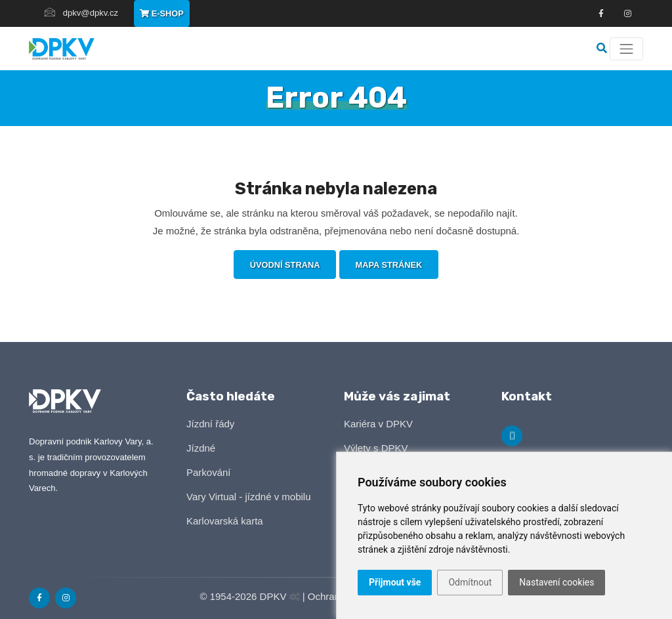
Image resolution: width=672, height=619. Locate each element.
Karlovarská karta (225, 521)
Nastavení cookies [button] (556, 582)
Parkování (209, 472)
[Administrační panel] (295, 597)
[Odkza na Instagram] (627, 14)
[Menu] (626, 49)
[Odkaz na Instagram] (66, 598)
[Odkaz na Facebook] (601, 14)
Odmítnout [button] (470, 582)
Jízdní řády (210, 424)
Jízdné (201, 448)
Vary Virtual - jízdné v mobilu (249, 497)
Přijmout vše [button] (395, 582)
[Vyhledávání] (603, 48)
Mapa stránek (389, 265)
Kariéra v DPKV (378, 424)
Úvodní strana (285, 265)
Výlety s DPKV (376, 448)
